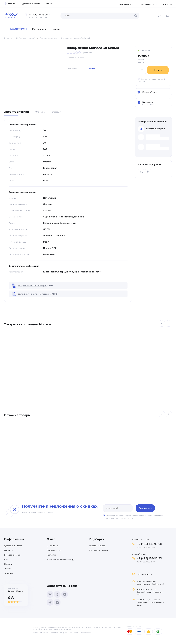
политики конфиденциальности (119, 518)
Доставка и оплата (31, 4)
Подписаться (145, 508)
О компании (53, 546)
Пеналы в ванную (48, 38)
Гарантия (9, 550)
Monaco (91, 68)
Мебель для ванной (26, 38)
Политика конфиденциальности (65, 633)
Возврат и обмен (12, 555)
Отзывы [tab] (56, 112)
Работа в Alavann (97, 546)
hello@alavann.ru (145, 574)
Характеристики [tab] (17, 112)
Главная (8, 38)
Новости (8, 564)
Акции (57, 29)
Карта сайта (86, 633)
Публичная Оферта (40, 633)
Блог (6, 559)
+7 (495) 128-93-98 (150, 544)
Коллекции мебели (99, 550)
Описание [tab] (40, 112)
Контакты (167, 4)
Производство (54, 550)
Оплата (8, 569)
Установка (9, 573)
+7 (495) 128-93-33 (149, 558)
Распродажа (39, 29)
